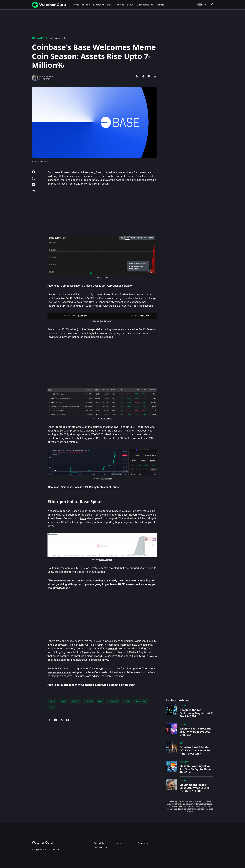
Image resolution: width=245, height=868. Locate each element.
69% (98, 431)
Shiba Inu (184, 762)
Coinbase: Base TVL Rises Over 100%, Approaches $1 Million (97, 286)
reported (65, 511)
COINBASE (113, 701)
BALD (52, 701)
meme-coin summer (59, 672)
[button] (202, 5)
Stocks (183, 706)
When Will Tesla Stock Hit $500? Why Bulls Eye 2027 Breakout (195, 732)
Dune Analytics (106, 560)
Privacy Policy (100, 848)
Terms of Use (144, 843)
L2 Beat (106, 277)
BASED (75, 701)
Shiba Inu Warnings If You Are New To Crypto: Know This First (195, 769)
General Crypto (39, 38)
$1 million (141, 176)
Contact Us (99, 843)
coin (100, 701)
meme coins (141, 701)
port (52, 707)
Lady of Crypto (89, 568)
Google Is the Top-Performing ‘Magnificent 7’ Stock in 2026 (196, 713)
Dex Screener (97, 302)
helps (83, 518)
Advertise (120, 843)
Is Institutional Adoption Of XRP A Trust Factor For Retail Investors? (195, 750)
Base (64, 701)
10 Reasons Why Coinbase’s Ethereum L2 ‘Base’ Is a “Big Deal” (98, 685)
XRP (181, 743)
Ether (127, 701)
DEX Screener (106, 418)
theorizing (101, 333)
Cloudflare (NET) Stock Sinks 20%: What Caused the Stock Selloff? (195, 788)
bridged (88, 701)
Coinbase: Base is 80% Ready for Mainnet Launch (91, 487)
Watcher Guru (42, 842)
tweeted (112, 648)
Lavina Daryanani (47, 76)
